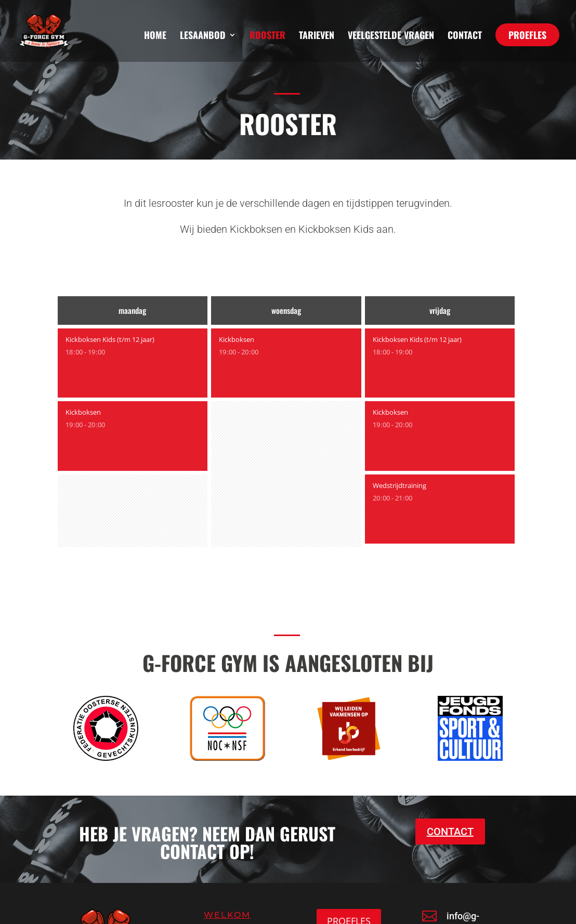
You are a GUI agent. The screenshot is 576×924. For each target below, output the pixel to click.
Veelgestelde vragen (391, 36)
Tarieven (317, 36)
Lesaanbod (203, 36)
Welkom (227, 915)
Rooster (267, 36)
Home (155, 36)
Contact (465, 36)
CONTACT (450, 831)
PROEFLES (527, 35)
